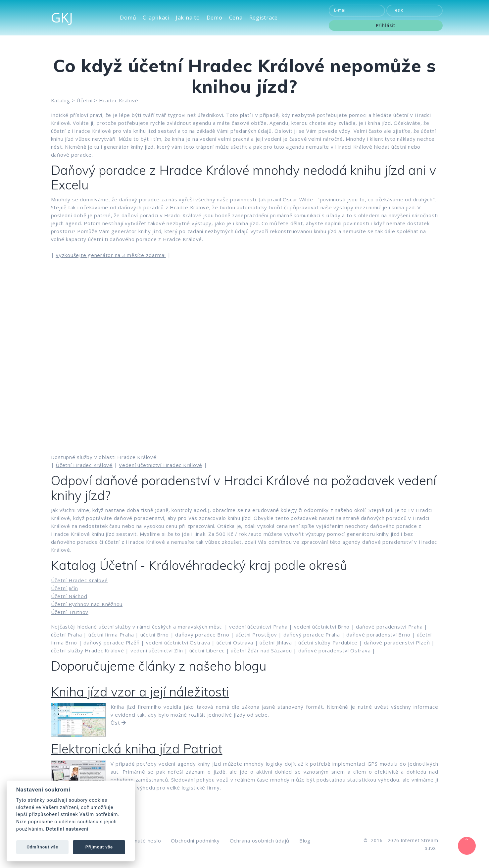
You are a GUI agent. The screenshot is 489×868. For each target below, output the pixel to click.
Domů (128, 18)
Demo (215, 18)
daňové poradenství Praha (389, 627)
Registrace (264, 18)
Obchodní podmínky (195, 841)
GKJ (62, 17)
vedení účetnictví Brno (322, 627)
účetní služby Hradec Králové (88, 650)
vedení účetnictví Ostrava (178, 642)
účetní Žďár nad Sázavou (261, 650)
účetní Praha (67, 635)
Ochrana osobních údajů (260, 841)
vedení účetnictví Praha (258, 627)
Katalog (61, 100)
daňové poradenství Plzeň (397, 642)
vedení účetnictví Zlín (157, 650)
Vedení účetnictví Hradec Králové (161, 465)
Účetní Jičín (65, 588)
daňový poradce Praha (312, 635)
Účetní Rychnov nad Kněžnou (87, 604)
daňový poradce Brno (202, 635)
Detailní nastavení (67, 829)
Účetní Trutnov (70, 612)
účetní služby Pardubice (328, 642)
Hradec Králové (119, 100)
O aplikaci (156, 18)
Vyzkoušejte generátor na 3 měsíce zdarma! (111, 255)
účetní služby (115, 627)
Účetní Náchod (69, 596)
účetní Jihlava (276, 642)
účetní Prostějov (256, 635)
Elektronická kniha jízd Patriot (137, 749)
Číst (119, 723)
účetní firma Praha (111, 635)
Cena (236, 18)
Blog (305, 841)
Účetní (85, 100)
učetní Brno (155, 635)
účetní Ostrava (235, 642)
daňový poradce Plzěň (111, 642)
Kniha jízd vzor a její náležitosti (140, 692)
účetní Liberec (207, 650)
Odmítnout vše (42, 847)
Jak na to (188, 18)
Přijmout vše (99, 847)
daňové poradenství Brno (378, 635)
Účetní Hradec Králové (84, 465)
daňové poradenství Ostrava (335, 650)
